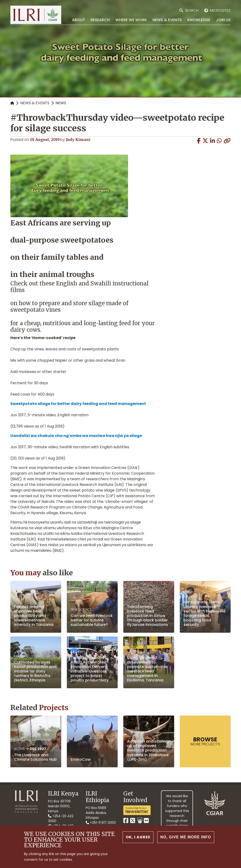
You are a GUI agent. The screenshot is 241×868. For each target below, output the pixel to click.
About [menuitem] (78, 20)
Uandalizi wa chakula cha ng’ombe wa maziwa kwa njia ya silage (76, 436)
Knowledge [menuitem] (199, 20)
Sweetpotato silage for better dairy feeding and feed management (78, 404)
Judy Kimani (78, 140)
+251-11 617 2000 (101, 823)
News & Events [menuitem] (167, 20)
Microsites (220, 10)
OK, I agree (138, 837)
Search (192, 10)
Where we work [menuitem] (131, 20)
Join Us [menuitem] (223, 20)
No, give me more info (186, 837)
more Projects (205, 741)
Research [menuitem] (100, 20)
